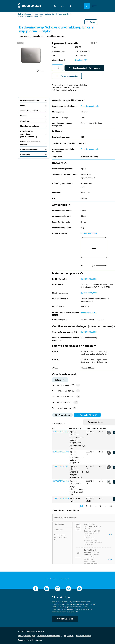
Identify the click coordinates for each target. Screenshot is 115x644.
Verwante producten (67, 76)
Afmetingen (34, 121)
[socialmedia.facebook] (36, 589)
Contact (39, 640)
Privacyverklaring (84, 636)
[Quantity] (57, 68)
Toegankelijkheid (25, 640)
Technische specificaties (34, 111)
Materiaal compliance (34, 126)
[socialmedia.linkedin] (47, 589)
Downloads (38, 36)
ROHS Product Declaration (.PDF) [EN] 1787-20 (93, 526)
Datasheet (25, 36)
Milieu (34, 106)
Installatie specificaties (34, 100)
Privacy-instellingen (26, 636)
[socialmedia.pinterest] (79, 589)
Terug (91, 22)
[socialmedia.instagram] (58, 589)
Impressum (69, 636)
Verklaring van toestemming (50, 636)
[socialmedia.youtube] (68, 589)
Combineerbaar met (56, 36)
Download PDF (81, 60)
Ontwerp (34, 116)
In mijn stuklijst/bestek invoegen (84, 68)
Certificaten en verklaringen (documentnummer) (34, 134)
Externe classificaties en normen (34, 143)
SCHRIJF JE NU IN (65, 619)
